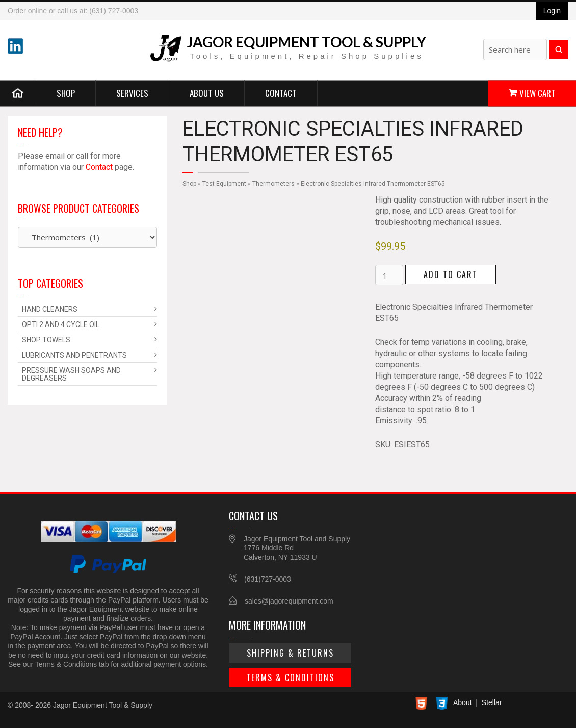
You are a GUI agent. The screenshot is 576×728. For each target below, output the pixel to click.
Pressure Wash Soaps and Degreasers (71, 374)
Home (18, 93)
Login (552, 11)
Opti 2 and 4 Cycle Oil (61, 324)
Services (132, 93)
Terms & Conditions (290, 677)
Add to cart (451, 274)
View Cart (538, 93)
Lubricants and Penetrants (74, 355)
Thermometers (273, 184)
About (463, 702)
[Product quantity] (389, 275)
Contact (281, 93)
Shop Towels (46, 340)
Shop (66, 93)
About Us (207, 93)
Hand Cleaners (50, 309)
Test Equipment (224, 184)
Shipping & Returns (290, 653)
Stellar (492, 702)
